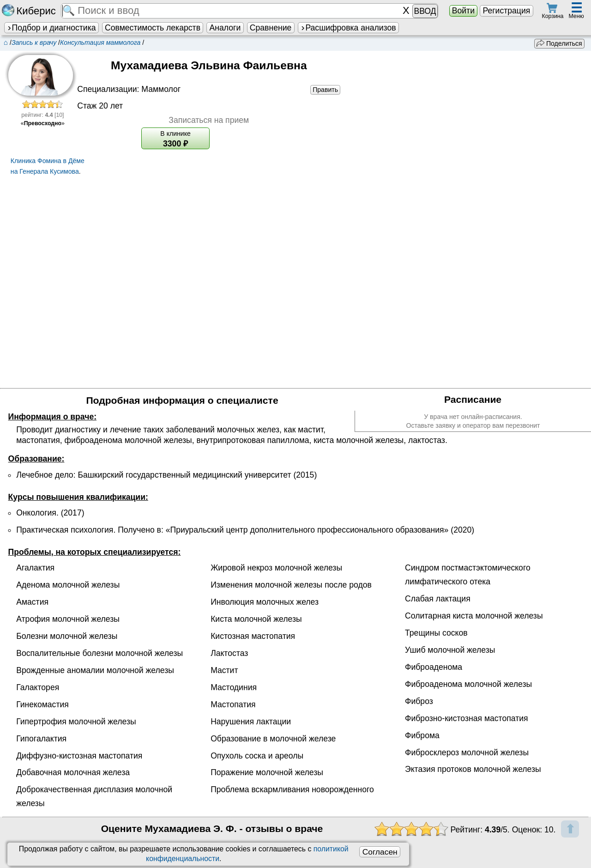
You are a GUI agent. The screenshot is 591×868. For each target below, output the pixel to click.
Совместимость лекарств (153, 28)
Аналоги (225, 28)
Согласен (380, 852)
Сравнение (271, 28)
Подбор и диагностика (51, 28)
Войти (463, 11)
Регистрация (506, 11)
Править (325, 90)
